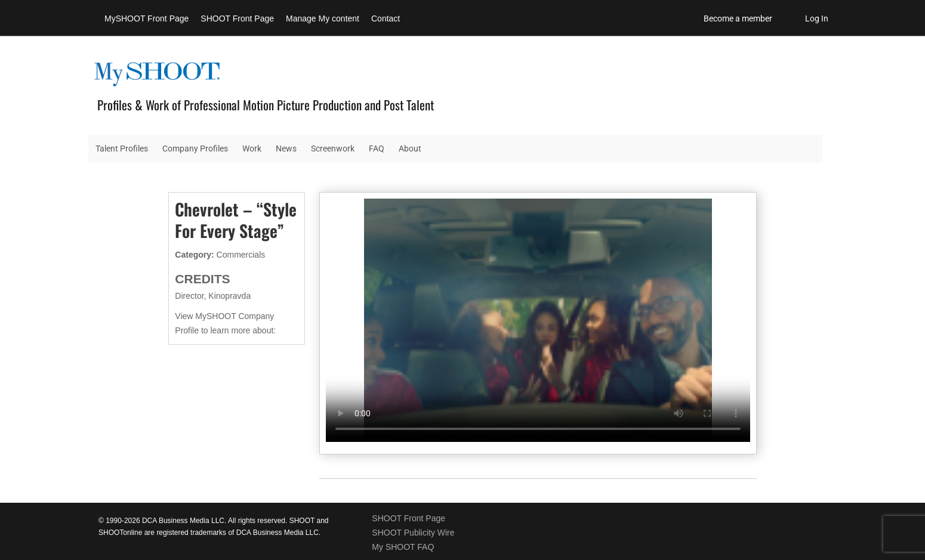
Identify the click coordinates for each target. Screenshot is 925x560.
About (410, 148)
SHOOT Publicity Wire (413, 533)
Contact (386, 18)
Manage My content (323, 18)
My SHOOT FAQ (403, 547)
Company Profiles (195, 148)
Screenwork (333, 148)
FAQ (377, 148)
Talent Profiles (122, 148)
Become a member (738, 18)
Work (252, 148)
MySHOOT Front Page (147, 18)
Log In (817, 18)
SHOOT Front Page (237, 18)
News (286, 148)
